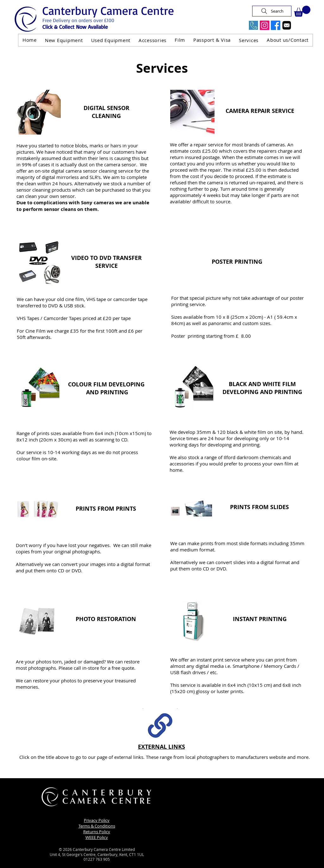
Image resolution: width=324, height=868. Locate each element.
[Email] (287, 25)
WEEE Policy (97, 837)
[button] (302, 11)
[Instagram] (265, 25)
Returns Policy (97, 832)
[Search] (272, 11)
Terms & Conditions (97, 826)
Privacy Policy (97, 820)
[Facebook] (276, 25)
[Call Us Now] (253, 25)
